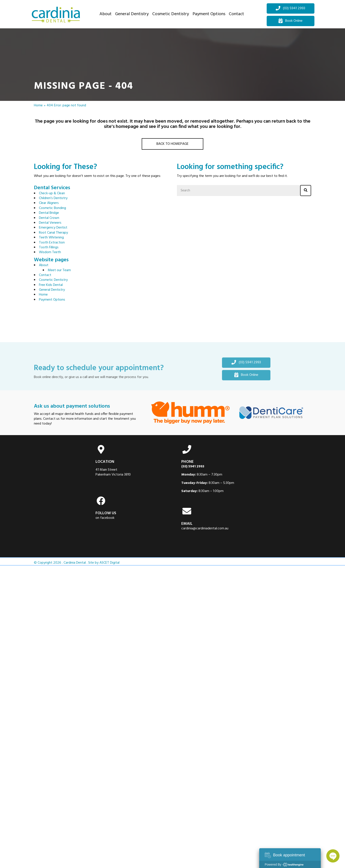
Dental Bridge (49, 213)
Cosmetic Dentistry (53, 280)
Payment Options (52, 300)
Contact (45, 275)
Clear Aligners (49, 203)
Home (38, 105)
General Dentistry (52, 290)
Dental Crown (49, 218)
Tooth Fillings (49, 247)
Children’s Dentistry (53, 198)
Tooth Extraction (52, 243)
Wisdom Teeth (50, 252)
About (44, 265)
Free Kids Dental (51, 285)
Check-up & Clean (52, 193)
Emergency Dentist (53, 228)
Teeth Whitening (51, 238)
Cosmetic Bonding (52, 208)
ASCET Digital (109, 563)
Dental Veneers (50, 223)
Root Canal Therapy (53, 233)
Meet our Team (59, 270)
